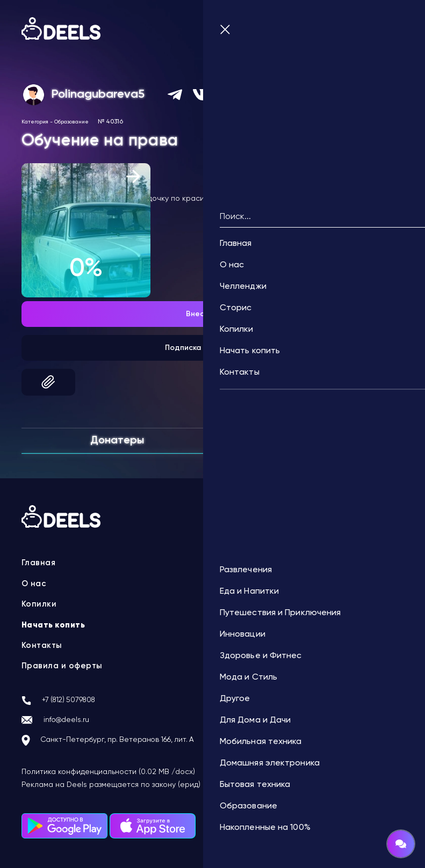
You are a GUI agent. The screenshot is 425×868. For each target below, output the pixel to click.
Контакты (43, 644)
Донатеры (117, 439)
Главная (39, 562)
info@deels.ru (71, 719)
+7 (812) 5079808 (74, 699)
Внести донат (212, 312)
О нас (35, 582)
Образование (71, 120)
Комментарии (308, 438)
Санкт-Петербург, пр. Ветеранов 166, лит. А (130, 740)
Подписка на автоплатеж (212, 346)
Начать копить (55, 624)
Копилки (39, 603)
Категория (35, 120)
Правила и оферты (63, 665)
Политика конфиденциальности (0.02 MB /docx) (108, 772)
